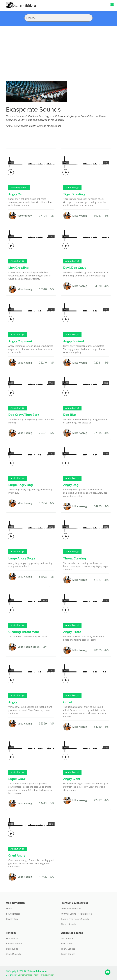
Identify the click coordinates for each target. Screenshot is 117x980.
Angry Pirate (72, 632)
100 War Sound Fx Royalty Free (76, 914)
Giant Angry (17, 855)
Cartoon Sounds (14, 944)
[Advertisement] (58, 49)
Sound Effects (13, 914)
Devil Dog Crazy (75, 268)
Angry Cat (16, 194)
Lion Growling (19, 268)
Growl (68, 702)
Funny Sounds (68, 949)
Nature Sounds (69, 924)
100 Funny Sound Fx (71, 909)
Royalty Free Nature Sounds (75, 919)
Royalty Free (12, 919)
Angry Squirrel (74, 341)
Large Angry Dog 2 (22, 558)
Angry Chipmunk (20, 341)
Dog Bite (69, 415)
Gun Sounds (12, 938)
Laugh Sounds (68, 954)
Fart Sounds (67, 944)
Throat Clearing (75, 558)
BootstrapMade (25, 975)
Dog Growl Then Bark (24, 415)
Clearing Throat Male (24, 632)
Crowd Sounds (13, 954)
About (36, 975)
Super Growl (17, 779)
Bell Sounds (12, 949)
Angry (13, 702)
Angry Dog (71, 485)
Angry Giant (72, 779)
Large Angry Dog (21, 485)
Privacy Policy (47, 975)
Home (9, 909)
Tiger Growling (74, 194)
